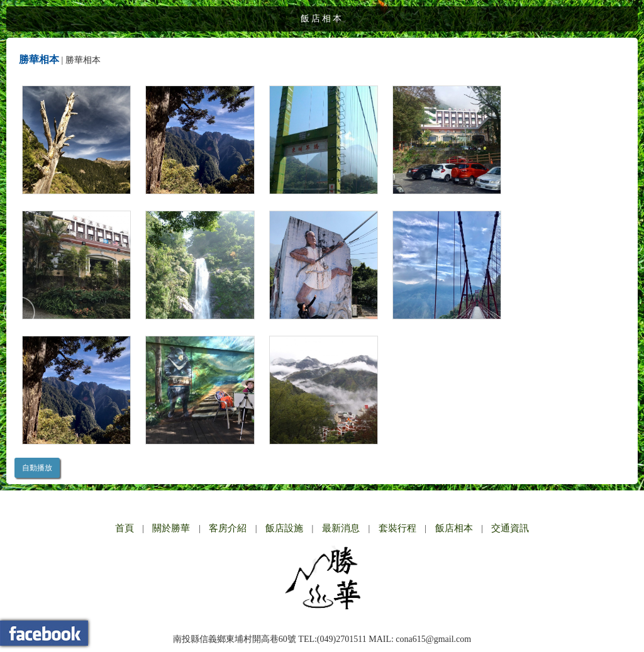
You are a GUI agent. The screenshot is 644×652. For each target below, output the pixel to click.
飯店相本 (454, 528)
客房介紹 (228, 528)
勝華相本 (39, 59)
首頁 (125, 528)
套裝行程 (397, 528)
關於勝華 (171, 528)
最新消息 (341, 528)
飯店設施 (284, 528)
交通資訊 (510, 528)
